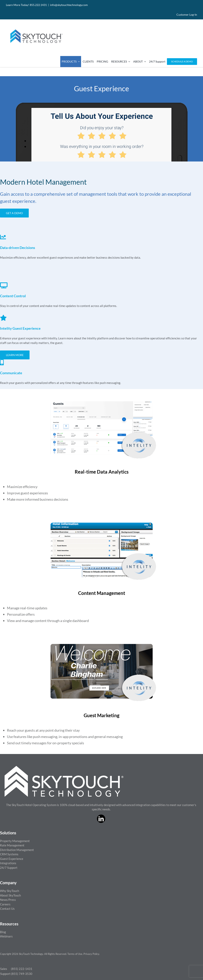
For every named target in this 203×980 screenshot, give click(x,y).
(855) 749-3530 (22, 974)
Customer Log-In (187, 15)
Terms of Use (75, 954)
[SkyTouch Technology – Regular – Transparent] (36, 27)
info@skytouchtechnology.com (69, 5)
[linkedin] (101, 819)
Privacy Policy (91, 954)
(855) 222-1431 (22, 969)
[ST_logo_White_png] (64, 767)
